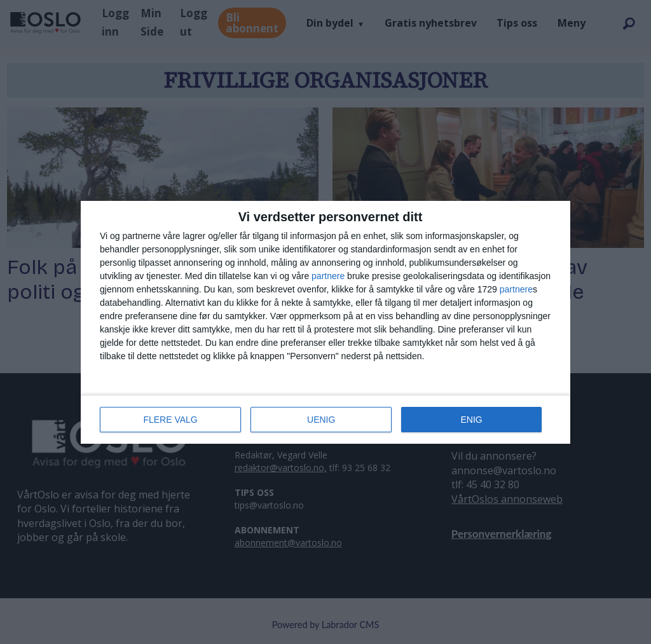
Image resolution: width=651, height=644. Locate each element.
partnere (328, 276)
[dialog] (325, 322)
